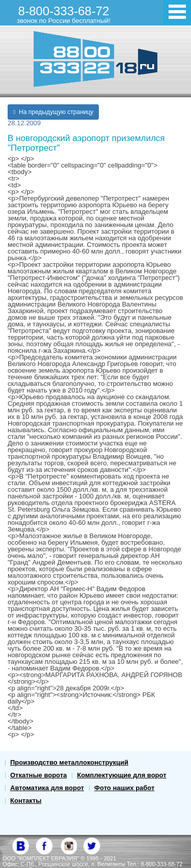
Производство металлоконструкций (69, 762)
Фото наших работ (124, 788)
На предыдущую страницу (53, 112)
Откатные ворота (38, 775)
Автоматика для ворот (47, 788)
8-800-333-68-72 (64, 14)
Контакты (26, 801)
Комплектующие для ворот (121, 775)
